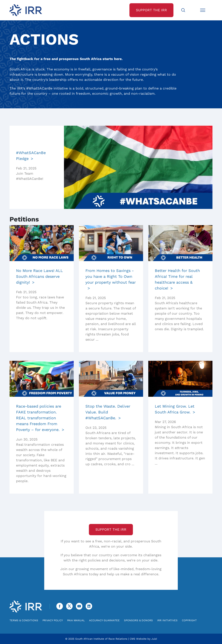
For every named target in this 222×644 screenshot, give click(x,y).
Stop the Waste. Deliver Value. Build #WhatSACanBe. (108, 412)
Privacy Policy (53, 620)
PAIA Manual (76, 620)
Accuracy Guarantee (104, 620)
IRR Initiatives (167, 620)
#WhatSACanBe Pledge (31, 156)
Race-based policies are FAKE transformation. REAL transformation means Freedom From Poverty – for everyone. (39, 418)
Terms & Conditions (24, 620)
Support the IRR (111, 529)
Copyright (189, 620)
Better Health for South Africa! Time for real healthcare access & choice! (177, 279)
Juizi (154, 639)
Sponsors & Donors (138, 620)
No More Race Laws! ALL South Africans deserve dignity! (39, 276)
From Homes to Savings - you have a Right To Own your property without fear (111, 276)
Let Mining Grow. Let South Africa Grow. (175, 409)
